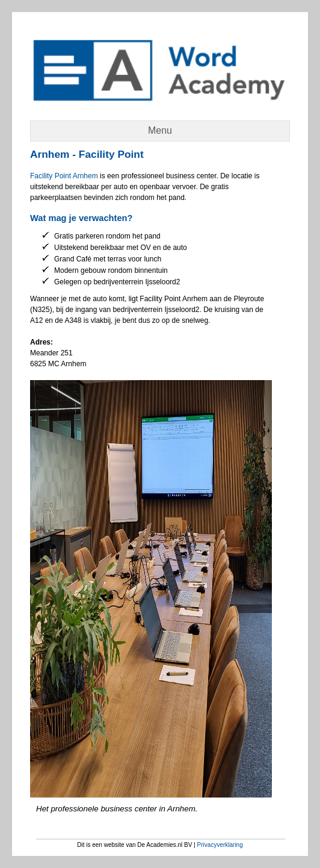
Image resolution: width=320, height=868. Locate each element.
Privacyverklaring (220, 845)
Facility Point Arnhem (64, 176)
